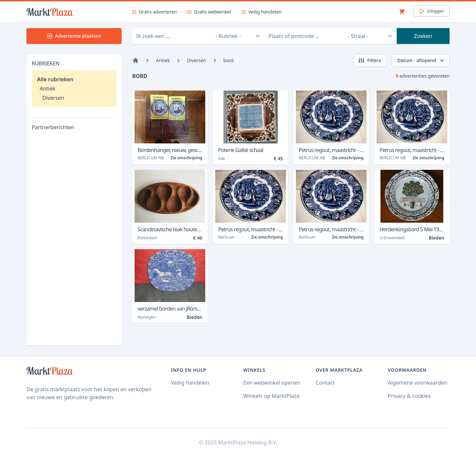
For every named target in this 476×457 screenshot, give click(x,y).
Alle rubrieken (55, 79)
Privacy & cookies (409, 396)
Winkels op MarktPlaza (271, 396)
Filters (369, 60)
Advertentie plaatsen (74, 36)
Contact (325, 383)
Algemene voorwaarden (417, 383)
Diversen (53, 98)
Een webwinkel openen (272, 383)
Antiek (48, 89)
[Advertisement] (74, 241)
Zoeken (423, 36)
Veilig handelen (190, 383)
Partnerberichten (53, 127)
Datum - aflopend (421, 60)
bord (229, 60)
